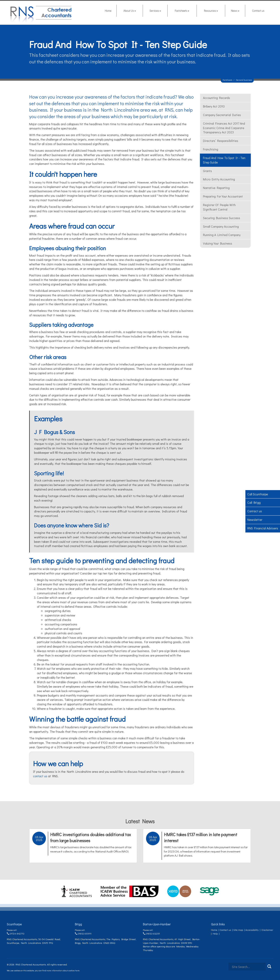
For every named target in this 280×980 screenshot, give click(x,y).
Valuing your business (218, 243)
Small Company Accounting (221, 226)
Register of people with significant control (219, 207)
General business (244, 80)
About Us (130, 11)
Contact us (258, 11)
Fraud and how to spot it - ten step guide (224, 160)
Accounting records (217, 98)
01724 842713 (16, 933)
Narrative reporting (216, 188)
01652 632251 (151, 933)
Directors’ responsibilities (221, 141)
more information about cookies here (63, 970)
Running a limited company (222, 235)
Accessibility (252, 930)
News (235, 11)
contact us (40, 776)
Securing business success (222, 218)
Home (108, 11)
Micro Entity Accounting (219, 179)
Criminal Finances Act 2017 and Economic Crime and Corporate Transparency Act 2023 (224, 128)
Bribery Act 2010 (214, 106)
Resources (211, 11)
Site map (238, 930)
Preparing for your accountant (223, 196)
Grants (207, 171)
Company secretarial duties (222, 115)
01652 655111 (83, 933)
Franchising (211, 149)
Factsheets (182, 11)
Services (155, 11)
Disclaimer (267, 930)
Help (215, 933)
